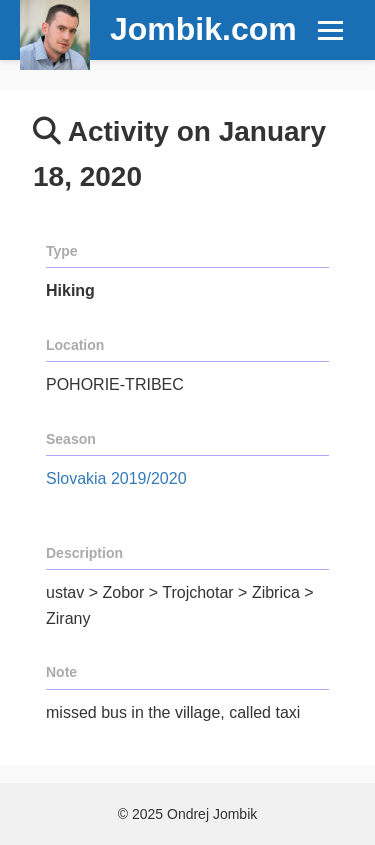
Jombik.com (203, 29)
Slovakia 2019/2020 (116, 478)
